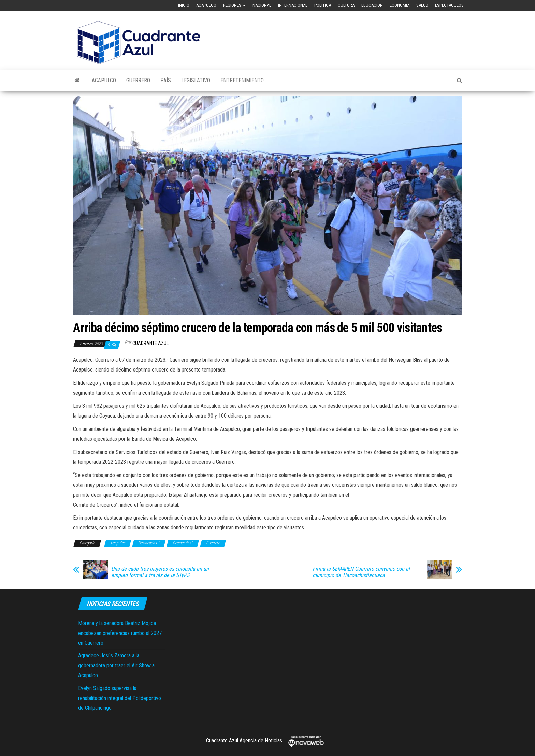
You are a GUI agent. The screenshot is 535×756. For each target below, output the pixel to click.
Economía (400, 5)
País (166, 80)
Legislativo (196, 80)
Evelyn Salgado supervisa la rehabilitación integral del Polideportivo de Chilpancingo (120, 698)
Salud (422, 5)
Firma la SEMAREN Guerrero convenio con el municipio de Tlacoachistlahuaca (361, 572)
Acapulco (206, 5)
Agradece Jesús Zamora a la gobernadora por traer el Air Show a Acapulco (116, 665)
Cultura (346, 5)
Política (323, 5)
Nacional (262, 5)
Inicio (184, 5)
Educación (372, 5)
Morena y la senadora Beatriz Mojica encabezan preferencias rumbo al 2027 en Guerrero (120, 633)
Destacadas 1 (149, 543)
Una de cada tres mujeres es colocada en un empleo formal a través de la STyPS (160, 572)
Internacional (293, 5)
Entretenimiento (242, 80)
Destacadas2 (183, 543)
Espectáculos (449, 5)
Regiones (234, 5)
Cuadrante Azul (150, 343)
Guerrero (138, 80)
